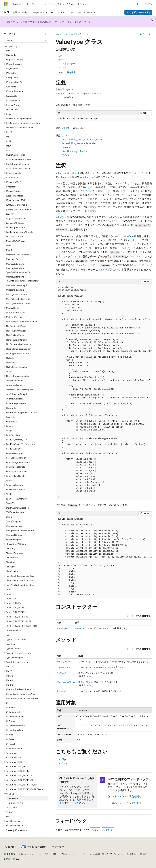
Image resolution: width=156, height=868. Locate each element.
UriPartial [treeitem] (10, 744)
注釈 (60, 59)
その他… (66, 155)
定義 (60, 55)
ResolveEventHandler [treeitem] (16, 458)
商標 (142, 854)
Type (103, 673)
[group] (104, 392)
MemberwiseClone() (66, 682)
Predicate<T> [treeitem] (13, 417)
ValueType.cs (70, 97)
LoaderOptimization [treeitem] (15, 227)
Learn (58, 34)
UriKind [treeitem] (10, 735)
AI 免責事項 (9, 854)
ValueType (61, 173)
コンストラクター (67, 63)
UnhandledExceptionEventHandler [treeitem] (22, 698)
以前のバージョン (27, 854)
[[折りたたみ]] (44, 34)
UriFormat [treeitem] (11, 721)
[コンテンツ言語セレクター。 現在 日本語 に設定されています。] (10, 847)
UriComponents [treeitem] (14, 712)
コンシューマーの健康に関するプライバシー (100, 854)
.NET (66, 34)
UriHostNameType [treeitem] (15, 730)
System (69, 89)
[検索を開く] (137, 4)
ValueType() (62, 628)
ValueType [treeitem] (13, 798)
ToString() (62, 691)
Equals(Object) (64, 661)
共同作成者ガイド (77, 801)
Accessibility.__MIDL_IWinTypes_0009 (82, 139)
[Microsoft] (6, 4)
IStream (66, 147)
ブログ (43, 854)
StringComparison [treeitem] (15, 526)
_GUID (65, 135)
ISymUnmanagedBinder (74, 151)
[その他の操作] (150, 34)
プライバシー (66, 854)
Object (65, 128)
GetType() (61, 673)
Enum (64, 177)
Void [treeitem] (8, 816)
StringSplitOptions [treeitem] (15, 535)
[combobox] (26, 40)
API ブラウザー (79, 34)
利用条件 (132, 854)
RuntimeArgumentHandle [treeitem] (18, 462)
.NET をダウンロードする (138, 12)
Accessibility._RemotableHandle (79, 143)
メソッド (62, 67)
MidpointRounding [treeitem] (15, 290)
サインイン (147, 4)
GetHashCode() (64, 667)
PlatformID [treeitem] (11, 408)
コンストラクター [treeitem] (17, 803)
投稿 (54, 854)
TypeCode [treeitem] (11, 644)
